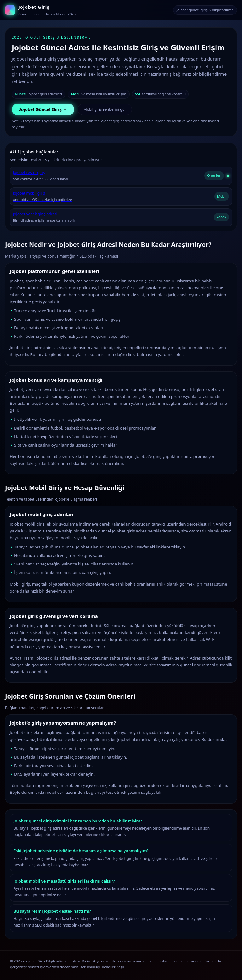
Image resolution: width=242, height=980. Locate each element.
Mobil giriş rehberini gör (105, 109)
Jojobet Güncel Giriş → (43, 109)
